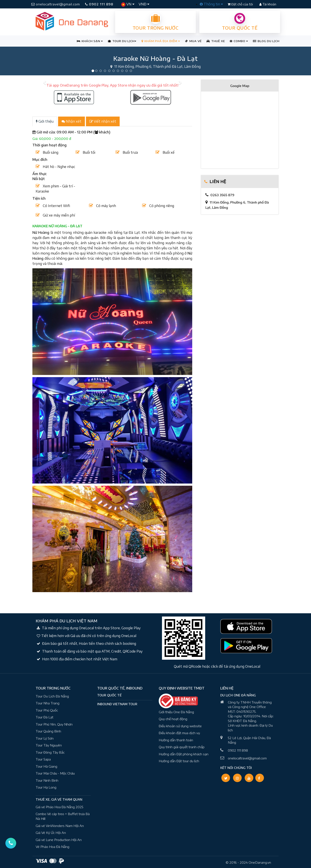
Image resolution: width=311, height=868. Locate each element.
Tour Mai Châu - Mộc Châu (55, 773)
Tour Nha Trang (48, 703)
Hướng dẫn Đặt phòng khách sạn (184, 754)
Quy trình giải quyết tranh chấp (182, 747)
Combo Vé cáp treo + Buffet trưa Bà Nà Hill (63, 816)
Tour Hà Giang (46, 766)
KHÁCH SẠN (90, 41)
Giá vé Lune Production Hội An (59, 840)
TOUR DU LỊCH (122, 41)
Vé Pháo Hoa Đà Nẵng (52, 847)
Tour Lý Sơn (45, 738)
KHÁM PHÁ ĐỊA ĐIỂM (161, 41)
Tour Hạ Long (46, 787)
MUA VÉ (193, 41)
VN (128, 4)
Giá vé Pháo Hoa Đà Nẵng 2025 (60, 807)
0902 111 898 (99, 4)
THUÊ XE (216, 41)
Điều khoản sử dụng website (180, 726)
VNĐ (144, 4)
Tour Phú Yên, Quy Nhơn (54, 724)
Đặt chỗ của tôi (241, 4)
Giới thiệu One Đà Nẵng (176, 712)
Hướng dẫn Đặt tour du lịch (179, 761)
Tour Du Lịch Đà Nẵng (52, 696)
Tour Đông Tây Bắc (50, 752)
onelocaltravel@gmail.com (56, 4)
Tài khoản (268, 4)
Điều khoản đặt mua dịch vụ (179, 733)
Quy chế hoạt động (173, 719)
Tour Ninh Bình (47, 780)
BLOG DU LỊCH (266, 41)
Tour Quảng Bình (48, 731)
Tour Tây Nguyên (49, 745)
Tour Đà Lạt (44, 717)
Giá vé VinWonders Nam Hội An (60, 826)
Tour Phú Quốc (47, 710)
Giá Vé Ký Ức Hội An (51, 833)
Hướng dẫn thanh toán (176, 740)
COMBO (239, 41)
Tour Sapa (43, 759)
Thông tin (211, 4)
